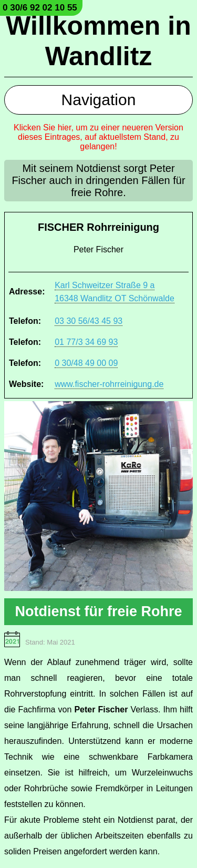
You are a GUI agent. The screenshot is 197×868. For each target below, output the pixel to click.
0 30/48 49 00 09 (86, 363)
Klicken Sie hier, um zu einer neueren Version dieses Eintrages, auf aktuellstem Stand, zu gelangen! (98, 137)
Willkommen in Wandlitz (98, 41)
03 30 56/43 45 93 (89, 321)
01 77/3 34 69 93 (86, 342)
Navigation (99, 100)
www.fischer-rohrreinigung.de (109, 384)
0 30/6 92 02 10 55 (40, 8)
